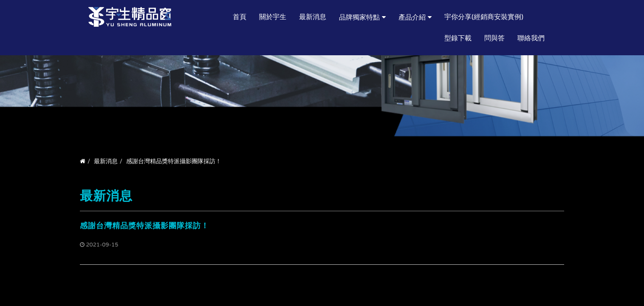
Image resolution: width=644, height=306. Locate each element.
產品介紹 (412, 17)
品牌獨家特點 (359, 17)
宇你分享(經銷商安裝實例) (484, 17)
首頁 (240, 17)
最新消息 (313, 17)
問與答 (494, 38)
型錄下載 (458, 38)
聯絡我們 (531, 38)
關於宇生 (273, 17)
